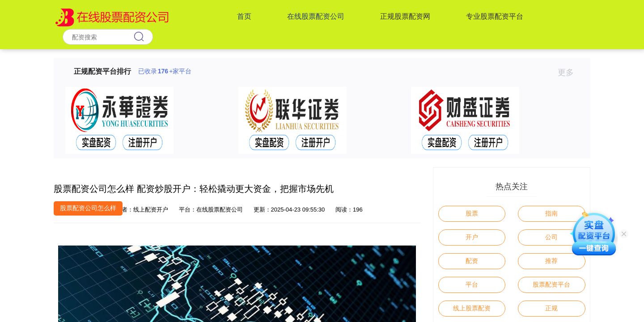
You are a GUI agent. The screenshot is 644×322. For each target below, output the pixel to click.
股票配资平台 (551, 284)
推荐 (551, 261)
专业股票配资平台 (495, 16)
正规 (551, 308)
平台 (472, 284)
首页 (244, 16)
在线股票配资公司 (316, 16)
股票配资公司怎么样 (88, 208)
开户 (472, 237)
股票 (472, 213)
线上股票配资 (472, 308)
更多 (570, 72)
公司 (551, 237)
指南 (551, 213)
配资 (472, 261)
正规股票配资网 (405, 16)
